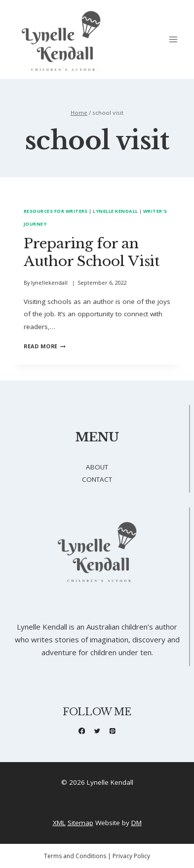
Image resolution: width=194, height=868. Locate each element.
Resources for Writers (56, 211)
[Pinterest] (112, 731)
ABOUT (97, 467)
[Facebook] (82, 731)
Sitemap (80, 823)
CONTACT (97, 479)
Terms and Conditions (75, 856)
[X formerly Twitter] (97, 731)
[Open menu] (173, 40)
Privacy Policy (131, 856)
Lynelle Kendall (115, 211)
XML (59, 823)
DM (136, 823)
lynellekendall (49, 283)
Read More (45, 346)
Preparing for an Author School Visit (92, 252)
